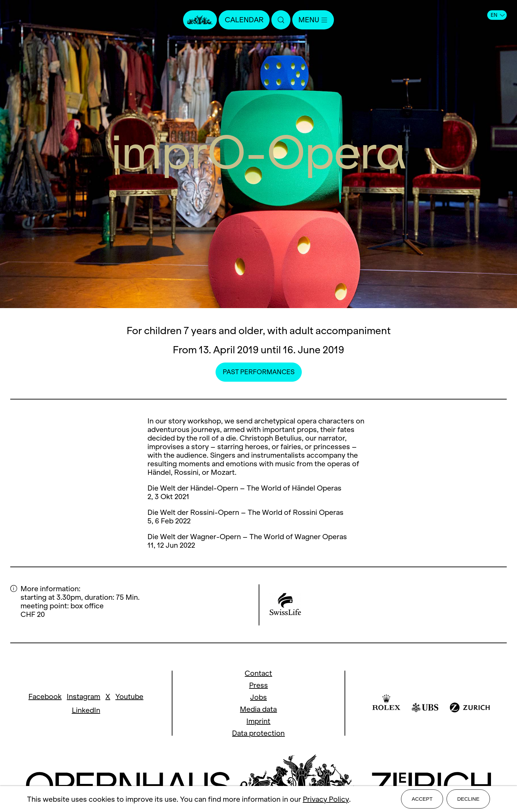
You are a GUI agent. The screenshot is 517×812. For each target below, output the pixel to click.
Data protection (258, 733)
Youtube (129, 696)
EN (498, 15)
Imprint (258, 721)
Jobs (258, 697)
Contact (258, 673)
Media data (258, 709)
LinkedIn (86, 710)
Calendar (244, 20)
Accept (422, 799)
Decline (468, 799)
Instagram (83, 696)
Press (258, 685)
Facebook (45, 696)
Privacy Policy (326, 799)
